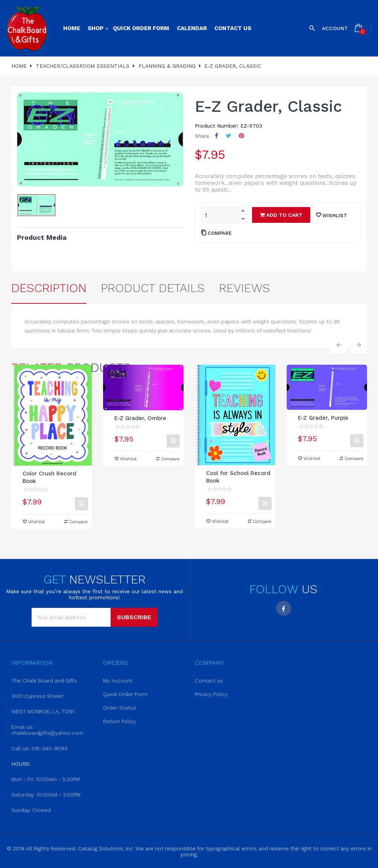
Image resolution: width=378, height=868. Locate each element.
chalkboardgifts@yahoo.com (47, 733)
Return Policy (119, 721)
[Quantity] (220, 215)
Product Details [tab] (153, 288)
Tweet (228, 136)
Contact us (209, 681)
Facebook (284, 608)
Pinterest (241, 136)
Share (216, 136)
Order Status (120, 708)
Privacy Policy (211, 694)
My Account (118, 681)
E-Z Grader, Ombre (140, 418)
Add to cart (281, 215)
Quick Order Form (125, 694)
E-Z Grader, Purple (323, 418)
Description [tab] (49, 288)
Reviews (244, 288)
